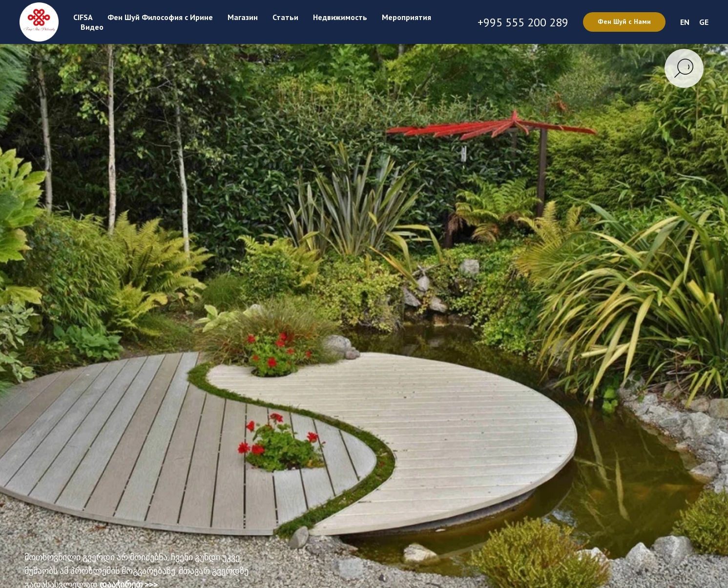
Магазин (243, 17)
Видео (92, 27)
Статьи (285, 17)
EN (685, 22)
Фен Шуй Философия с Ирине (160, 17)
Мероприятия (406, 17)
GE (704, 22)
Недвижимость (340, 17)
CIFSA (83, 17)
